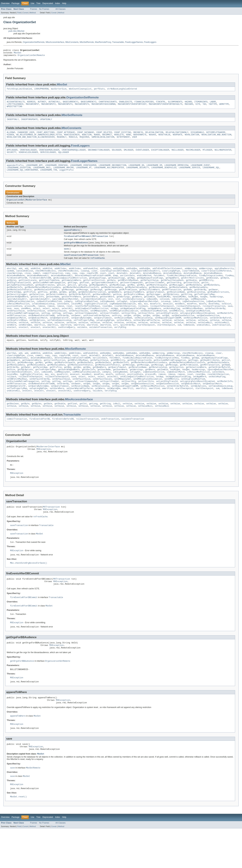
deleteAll (122, 282)
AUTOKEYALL (55, 104)
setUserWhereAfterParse (146, 336)
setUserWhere (124, 336)
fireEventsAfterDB (17, 288)
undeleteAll (203, 341)
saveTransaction (73, 263)
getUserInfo (37, 309)
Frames (34, 9)
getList (61, 296)
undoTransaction (221, 341)
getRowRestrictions (218, 304)
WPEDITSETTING (14, 109)
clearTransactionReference (216, 280)
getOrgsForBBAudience (76, 250)
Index (57, 3)
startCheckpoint (146, 341)
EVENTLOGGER (142, 154)
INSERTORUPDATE (29, 123)
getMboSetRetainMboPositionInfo (81, 299)
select (37, 323)
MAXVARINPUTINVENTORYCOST (132, 107)
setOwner (76, 331)
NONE (129, 139)
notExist (226, 317)
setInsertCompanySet (86, 328)
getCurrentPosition (94, 290)
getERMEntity (206, 290)
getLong (83, 296)
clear (95, 280)
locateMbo (77, 317)
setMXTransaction (16, 331)
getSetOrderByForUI (80, 307)
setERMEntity (176, 325)
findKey (230, 285)
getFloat (84, 293)
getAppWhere (172, 288)
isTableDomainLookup (43, 317)
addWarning (191, 277)
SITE (198, 107)
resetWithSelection (125, 320)
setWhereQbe (25, 341)
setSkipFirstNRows (17, 336)
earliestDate (127, 285)
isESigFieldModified (86, 315)
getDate (111, 290)
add (20, 277)
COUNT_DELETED (104, 136)
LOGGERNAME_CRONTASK (56, 170)
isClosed (164, 312)
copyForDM (92, 282)
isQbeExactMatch (215, 315)
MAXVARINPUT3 (65, 107)
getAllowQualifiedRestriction (70, 288)
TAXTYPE (213, 107)
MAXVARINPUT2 (48, 107)
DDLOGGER (117, 154)
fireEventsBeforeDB (40, 288)
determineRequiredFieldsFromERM (93, 285)
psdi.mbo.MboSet (16, 31)
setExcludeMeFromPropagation (23, 328)
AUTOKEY (42, 104)
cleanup (85, 280)
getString (187, 307)
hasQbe (204, 309)
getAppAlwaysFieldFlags (150, 288)
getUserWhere (90, 309)
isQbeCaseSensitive (193, 315)
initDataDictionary (133, 312)
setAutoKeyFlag (172, 323)
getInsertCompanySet (132, 293)
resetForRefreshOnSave (87, 320)
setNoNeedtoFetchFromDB (41, 331)
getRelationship (196, 304)
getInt (205, 293)
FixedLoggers (150, 42)
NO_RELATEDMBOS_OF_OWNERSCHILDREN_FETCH (39, 139)
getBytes (12, 290)
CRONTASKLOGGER (28, 154)
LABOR (213, 104)
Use (32, 3)
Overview (5, 3)
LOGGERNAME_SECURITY (138, 173)
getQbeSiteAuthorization (92, 304)
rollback (143, 320)
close (28, 282)
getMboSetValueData (112, 299)
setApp (114, 323)
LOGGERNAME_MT (84, 173)
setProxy (117, 331)
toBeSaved (189, 341)
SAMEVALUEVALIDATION (103, 141)
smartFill (39, 341)
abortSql (12, 277)
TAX (204, 107)
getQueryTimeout (156, 304)
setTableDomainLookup (59, 336)
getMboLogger (176, 296)
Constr (25, 13)
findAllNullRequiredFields (182, 285)
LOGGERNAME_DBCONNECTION (112, 170)
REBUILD (73, 141)
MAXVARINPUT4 (82, 107)
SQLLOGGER (64, 157)
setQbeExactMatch (16, 333)
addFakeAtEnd (90, 277)
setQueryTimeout (103, 333)
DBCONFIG (138, 136)
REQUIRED (84, 141)
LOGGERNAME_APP (34, 170)
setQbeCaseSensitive (183, 331)
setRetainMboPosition (195, 333)
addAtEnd (35, 277)
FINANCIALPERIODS (144, 104)
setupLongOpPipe (105, 336)
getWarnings (123, 309)
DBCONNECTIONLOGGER (99, 154)
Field (19, 13)
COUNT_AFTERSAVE (66, 136)
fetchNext (159, 285)
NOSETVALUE (164, 139)
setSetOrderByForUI (220, 333)
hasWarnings (216, 309)
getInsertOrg (174, 293)
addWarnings (206, 277)
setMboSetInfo (225, 328)
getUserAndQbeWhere (17, 309)
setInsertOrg (128, 328)
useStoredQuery (67, 344)
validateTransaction (100, 344)
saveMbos (26, 323)
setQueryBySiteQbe (81, 333)
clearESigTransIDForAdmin (114, 280)
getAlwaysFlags (97, 288)
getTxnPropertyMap (204, 307)
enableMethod (144, 285)
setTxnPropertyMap (84, 336)
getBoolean (212, 288)
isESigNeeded (107, 315)
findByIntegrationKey (211, 285)
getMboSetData (194, 296)
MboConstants (72, 42)
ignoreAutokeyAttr (17, 312)
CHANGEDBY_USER (26, 136)
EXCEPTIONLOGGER (160, 154)
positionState (14, 320)
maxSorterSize (59, 91)
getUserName (53, 309)
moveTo (203, 317)
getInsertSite (191, 293)
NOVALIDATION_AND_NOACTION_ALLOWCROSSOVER (31, 141)
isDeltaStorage (180, 312)
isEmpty (68, 315)
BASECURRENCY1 (71, 104)
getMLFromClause (128, 301)
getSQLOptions (171, 307)
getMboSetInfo (14, 299)
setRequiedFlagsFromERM (168, 333)
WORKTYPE (224, 107)
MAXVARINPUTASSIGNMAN (104, 107)
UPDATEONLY (46, 123)
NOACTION (87, 139)
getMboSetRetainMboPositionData (43, 299)
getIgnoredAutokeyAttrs (105, 293)
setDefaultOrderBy (215, 323)
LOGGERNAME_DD (136, 170)
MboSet (18, 54)
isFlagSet (122, 315)
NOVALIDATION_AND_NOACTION (216, 139)
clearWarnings (14, 282)
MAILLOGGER (178, 154)
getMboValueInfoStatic (19, 301)
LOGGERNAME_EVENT (200, 170)
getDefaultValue (149, 290)
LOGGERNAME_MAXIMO (63, 173)
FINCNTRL (161, 104)
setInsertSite (146, 328)
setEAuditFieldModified (154, 325)
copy (68, 282)
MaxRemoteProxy (103, 42)
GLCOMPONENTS (175, 104)
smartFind (66, 341)
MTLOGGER (207, 154)
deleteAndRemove (152, 282)
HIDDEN (10, 139)
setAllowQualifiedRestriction (92, 323)
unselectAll (49, 344)
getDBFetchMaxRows (128, 290)
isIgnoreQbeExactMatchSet (144, 315)
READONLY (62, 141)
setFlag (46, 328)
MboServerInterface (36, 206)
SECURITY (12, 157)
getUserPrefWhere (71, 309)
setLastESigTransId (167, 328)
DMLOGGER (129, 154)
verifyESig (120, 344)
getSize (117, 307)
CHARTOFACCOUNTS (108, 104)
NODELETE (119, 139)
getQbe (53, 304)
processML (30, 320)
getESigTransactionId (19, 293)
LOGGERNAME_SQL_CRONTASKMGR (22, 176)
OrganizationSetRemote (34, 42)
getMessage (68, 301)
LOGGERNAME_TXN (49, 176)
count (103, 282)
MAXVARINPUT (32, 107)
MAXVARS (189, 107)
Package (16, 3)
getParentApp (14, 304)
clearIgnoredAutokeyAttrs (145, 280)
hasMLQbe (193, 309)
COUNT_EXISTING (123, 136)
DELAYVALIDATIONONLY (177, 136)
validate (82, 344)
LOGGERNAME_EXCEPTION (19, 173)
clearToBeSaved (191, 280)
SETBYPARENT (123, 141)
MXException (44, 474)
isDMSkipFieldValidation (20, 315)
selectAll (67, 323)
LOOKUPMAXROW (41, 91)
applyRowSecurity (224, 277)
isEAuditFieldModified (49, 315)
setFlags (68, 328)
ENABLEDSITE (126, 104)
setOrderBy (63, 331)
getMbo (131, 296)
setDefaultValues (57, 325)
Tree (38, 3)
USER (134, 141)
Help (64, 3)
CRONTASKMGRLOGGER (49, 154)
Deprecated (48, 3)
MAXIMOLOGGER (193, 154)
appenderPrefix (15, 170)
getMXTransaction (172, 301)
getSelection (37, 307)
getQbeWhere (115, 304)
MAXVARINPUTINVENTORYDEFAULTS (166, 107)
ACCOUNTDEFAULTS (16, 104)
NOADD (97, 139)
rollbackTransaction (214, 320)
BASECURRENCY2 (89, 104)
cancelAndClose (25, 280)
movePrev (192, 317)
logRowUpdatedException (123, 317)
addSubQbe (105, 277)
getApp (131, 288)
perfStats (99, 91)
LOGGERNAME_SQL (211, 173)
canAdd (10, 280)
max (140, 317)
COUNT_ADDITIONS (46, 136)
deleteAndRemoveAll (38, 285)
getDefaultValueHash (172, 290)
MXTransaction (100, 243)
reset (69, 320)
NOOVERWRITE (140, 139)
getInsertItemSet (155, 293)
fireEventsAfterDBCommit (78, 243)
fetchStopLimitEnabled (19, 91)
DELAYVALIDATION (154, 136)
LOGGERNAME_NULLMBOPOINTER (109, 173)
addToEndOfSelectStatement (167, 277)
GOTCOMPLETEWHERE (216, 136)
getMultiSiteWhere (149, 301)
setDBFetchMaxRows (193, 323)
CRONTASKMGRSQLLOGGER (74, 154)
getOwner (213, 301)
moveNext (180, 317)
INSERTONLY (13, 123)
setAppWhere (154, 323)
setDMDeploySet (99, 325)
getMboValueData (158, 299)
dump (115, 285)
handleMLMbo (164, 309)
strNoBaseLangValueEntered (122, 91)
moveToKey (214, 317)
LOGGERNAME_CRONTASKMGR (83, 170)
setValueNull (205, 339)
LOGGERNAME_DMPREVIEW (176, 170)
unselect (12, 344)
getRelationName (176, 304)
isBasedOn (152, 312)
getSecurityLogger (17, 307)
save (66, 257)
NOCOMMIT (107, 139)
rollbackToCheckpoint (162, 320)
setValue (167, 336)
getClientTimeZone (49, 290)
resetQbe (107, 320)
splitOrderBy (127, 341)
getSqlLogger (154, 307)
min (146, 317)
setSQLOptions (37, 336)
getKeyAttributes (45, 296)
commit (37, 282)
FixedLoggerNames (134, 42)
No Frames (44, 9)
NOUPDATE (178, 139)
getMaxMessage (117, 296)
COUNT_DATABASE (86, 136)
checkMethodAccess (46, 280)
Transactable (118, 42)
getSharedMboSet (102, 307)
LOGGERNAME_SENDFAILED (164, 173)
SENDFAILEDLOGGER (28, 157)
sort (115, 341)
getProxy (43, 304)
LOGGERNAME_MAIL (42, 173)
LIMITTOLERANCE (15, 107)
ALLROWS (11, 136)
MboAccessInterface (55, 42)
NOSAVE (153, 139)
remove (41, 320)
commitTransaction (53, 282)
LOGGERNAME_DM (154, 170)
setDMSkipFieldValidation (124, 325)
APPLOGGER (12, 154)
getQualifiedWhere (134, 304)
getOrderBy (200, 301)
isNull (176, 315)
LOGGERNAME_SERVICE (189, 173)
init (111, 312)
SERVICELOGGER (48, 157)
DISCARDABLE (197, 136)
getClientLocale (28, 290)
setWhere (12, 341)
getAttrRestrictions (193, 288)
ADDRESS (31, 104)
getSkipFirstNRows (134, 307)
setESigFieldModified (198, 325)
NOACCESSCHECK (72, 139)
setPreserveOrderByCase (96, 331)
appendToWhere (72, 237)
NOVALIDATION (192, 139)
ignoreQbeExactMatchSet (65, 312)
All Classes (61, 9)
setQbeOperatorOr (59, 333)
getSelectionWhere (56, 307)
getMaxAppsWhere (98, 296)
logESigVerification (96, 317)
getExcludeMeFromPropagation (49, 293)
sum (179, 341)
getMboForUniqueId (157, 296)
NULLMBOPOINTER (223, 154)
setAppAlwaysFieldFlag (133, 323)
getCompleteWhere (71, 290)
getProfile (29, 304)
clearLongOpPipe (171, 280)
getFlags (72, 293)
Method (33, 13)
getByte (225, 288)
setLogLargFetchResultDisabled (197, 328)
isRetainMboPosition (18, 317)
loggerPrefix (66, 176)
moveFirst (155, 317)
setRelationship (143, 333)
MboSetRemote (87, 42)
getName (188, 301)
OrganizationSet (16, 206)
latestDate (63, 317)
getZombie (149, 309)
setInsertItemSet (109, 328)
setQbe (127, 331)
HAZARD (188, 104)
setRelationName (123, 333)
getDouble (191, 290)
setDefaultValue (16, 325)
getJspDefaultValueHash (20, 296)
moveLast (168, 317)
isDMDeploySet (198, 312)
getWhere (137, 309)
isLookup (166, 315)
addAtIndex (60, 277)
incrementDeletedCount (93, 312)
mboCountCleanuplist (80, 91)
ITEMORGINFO (201, 104)
